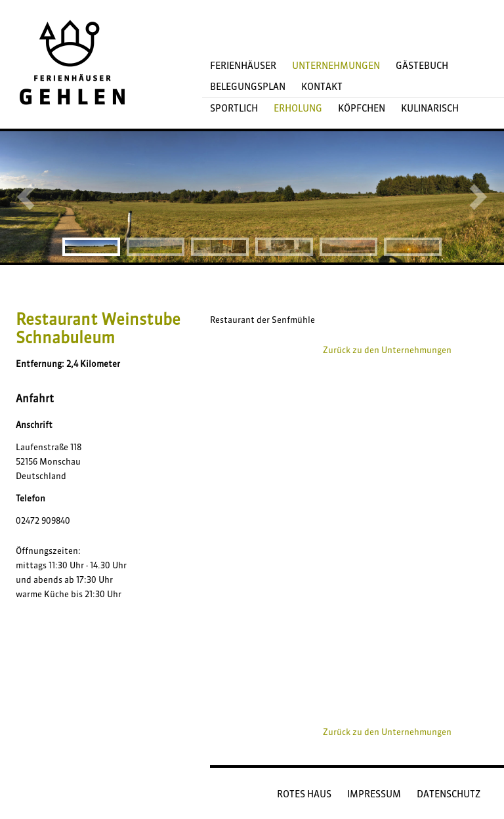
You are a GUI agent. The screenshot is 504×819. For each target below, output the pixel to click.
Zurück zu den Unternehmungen (387, 350)
